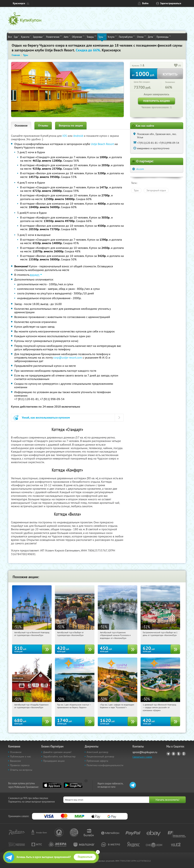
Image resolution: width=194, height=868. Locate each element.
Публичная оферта (97, 761)
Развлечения (54, 37)
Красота (26, 37)
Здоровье (38, 37)
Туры (102, 37)
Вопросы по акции (71, 126)
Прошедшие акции (54, 761)
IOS (65, 136)
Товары (91, 37)
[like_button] (176, 66)
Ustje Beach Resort (102, 144)
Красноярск (19, 3)
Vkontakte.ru (174, 754)
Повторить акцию (156, 101)
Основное (21, 126)
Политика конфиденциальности (105, 765)
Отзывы (43, 126)
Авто (67, 37)
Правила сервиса (20, 765)
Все (10, 37)
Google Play (73, 785)
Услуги (112, 37)
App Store (52, 785)
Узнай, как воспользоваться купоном (46, 418)
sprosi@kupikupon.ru (145, 752)
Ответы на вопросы (21, 770)
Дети (151, 37)
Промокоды (164, 37)
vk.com (140, 169)
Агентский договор (97, 752)
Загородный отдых (156, 190)
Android (79, 136)
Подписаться (85, 857)
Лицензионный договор (100, 756)
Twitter (179, 754)
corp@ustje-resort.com (68, 357)
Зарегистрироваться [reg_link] (171, 3)
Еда (16, 37)
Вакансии (15, 761)
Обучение (78, 37)
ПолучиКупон (127, 37)
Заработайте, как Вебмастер (59, 756)
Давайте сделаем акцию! (57, 752)
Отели (141, 37)
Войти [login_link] (145, 3)
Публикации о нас (20, 756)
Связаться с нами (142, 757)
